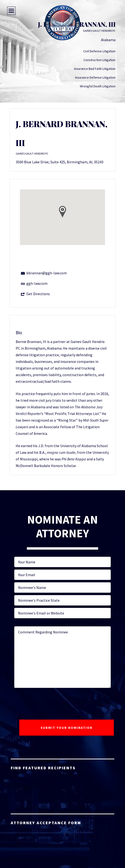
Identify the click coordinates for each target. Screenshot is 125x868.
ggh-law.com (37, 283)
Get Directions (38, 294)
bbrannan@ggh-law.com (47, 273)
